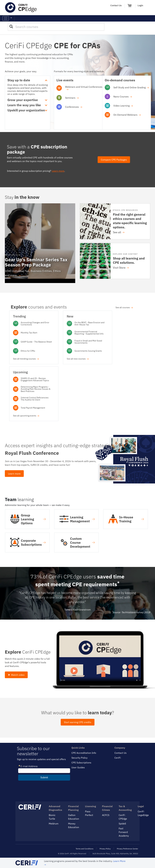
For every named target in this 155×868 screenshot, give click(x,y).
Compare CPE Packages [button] (114, 160)
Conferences (74, 107)
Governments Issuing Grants (88, 351)
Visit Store (121, 268)
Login (140, 5)
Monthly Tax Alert (29, 333)
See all (119, 232)
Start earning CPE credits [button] (78, 722)
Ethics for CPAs (28, 351)
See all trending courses (26, 359)
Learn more (58, 171)
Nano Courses (123, 97)
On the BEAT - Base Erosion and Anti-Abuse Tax (89, 324)
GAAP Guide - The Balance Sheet (36, 342)
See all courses (124, 307)
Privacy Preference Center (127, 849)
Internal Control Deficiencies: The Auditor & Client (35, 399)
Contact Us (116, 5)
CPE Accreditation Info (84, 753)
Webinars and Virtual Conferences (84, 88)
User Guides (78, 767)
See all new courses (78, 359)
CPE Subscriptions (81, 763)
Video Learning (123, 106)
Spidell (122, 824)
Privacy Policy (105, 849)
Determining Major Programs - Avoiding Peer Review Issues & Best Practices (36, 389)
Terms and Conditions (85, 849)
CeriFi (118, 758)
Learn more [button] (14, 473)
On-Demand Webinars (127, 115)
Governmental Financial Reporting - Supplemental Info (89, 333)
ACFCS (106, 815)
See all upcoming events (26, 416)
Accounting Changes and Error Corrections (35, 324)
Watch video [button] (16, 675)
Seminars (72, 98)
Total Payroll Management (33, 408)
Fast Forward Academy (124, 832)
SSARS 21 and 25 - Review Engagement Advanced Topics (35, 379)
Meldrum (54, 824)
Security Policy (79, 758)
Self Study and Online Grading (131, 87)
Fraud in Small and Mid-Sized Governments (88, 342)
